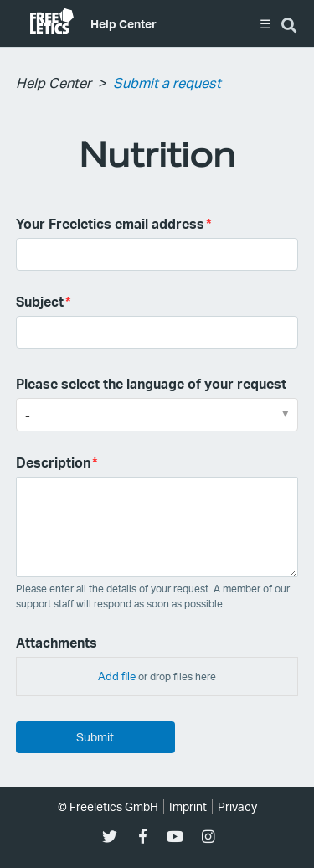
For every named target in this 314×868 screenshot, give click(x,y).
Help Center (124, 23)
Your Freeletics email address (110, 223)
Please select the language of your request (151, 383)
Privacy (237, 806)
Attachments (57, 642)
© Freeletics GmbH (108, 806)
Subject (40, 301)
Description (53, 462)
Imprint (188, 806)
